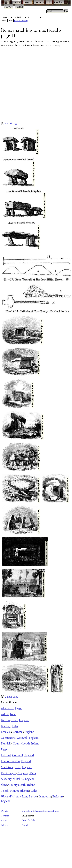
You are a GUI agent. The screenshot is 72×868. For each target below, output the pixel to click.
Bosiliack (6, 732)
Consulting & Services (32, 811)
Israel (13, 714)
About (8, 6)
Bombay (6, 726)
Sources (39, 2)
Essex (14, 720)
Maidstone (7, 767)
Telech (5, 791)
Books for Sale (28, 820)
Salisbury (6, 779)
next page (12, 123)
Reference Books (51, 811)
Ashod (5, 714)
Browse (28, 2)
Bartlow (5, 720)
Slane (4, 785)
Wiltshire (18, 779)
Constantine (8, 738)
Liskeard (6, 755)
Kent (18, 767)
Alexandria (7, 708)
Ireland (35, 743)
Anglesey (23, 773)
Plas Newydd (9, 773)
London (6, 761)
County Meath (17, 785)
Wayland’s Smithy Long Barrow (19, 796)
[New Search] (21, 20)
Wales (33, 773)
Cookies (59, 2)
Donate (4, 811)
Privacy (4, 825)
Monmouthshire (20, 791)
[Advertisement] (34, 87)
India (15, 726)
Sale (49, 2)
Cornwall (18, 732)
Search (19, 6)
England (24, 720)
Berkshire (58, 796)
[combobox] (55, 11)
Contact (5, 816)
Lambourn (45, 796)
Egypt (18, 708)
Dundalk (6, 743)
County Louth (21, 743)
